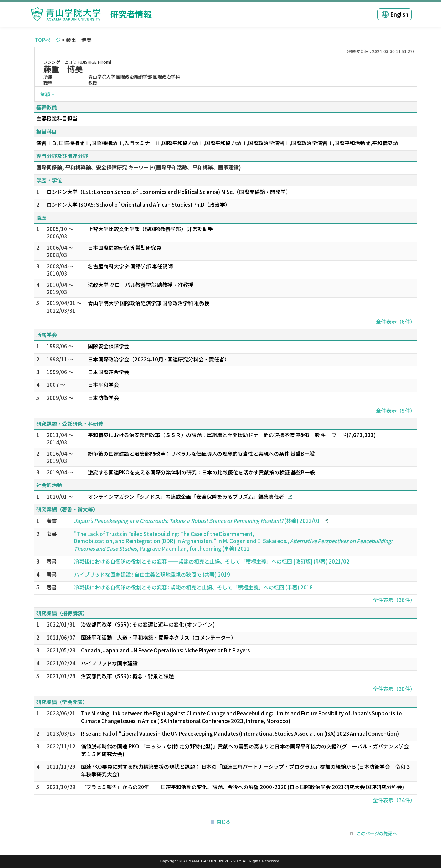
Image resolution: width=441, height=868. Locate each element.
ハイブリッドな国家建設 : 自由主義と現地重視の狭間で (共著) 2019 (152, 574)
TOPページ (48, 40)
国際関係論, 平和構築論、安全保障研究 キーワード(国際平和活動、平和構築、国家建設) (139, 167)
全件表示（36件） (394, 600)
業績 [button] (45, 94)
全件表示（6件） (396, 322)
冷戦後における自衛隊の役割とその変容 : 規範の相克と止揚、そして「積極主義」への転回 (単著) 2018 (193, 587)
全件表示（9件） (396, 410)
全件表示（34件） (394, 800)
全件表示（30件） (394, 689)
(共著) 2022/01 (197, 521)
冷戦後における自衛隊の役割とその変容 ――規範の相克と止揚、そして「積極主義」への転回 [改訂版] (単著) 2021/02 (212, 561)
